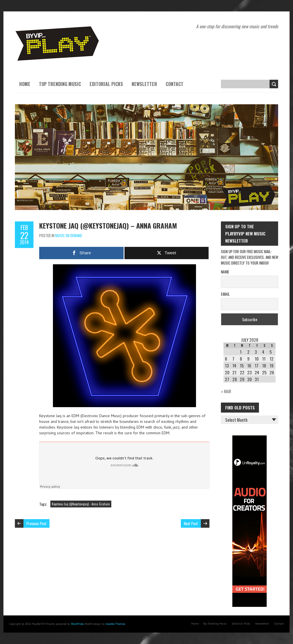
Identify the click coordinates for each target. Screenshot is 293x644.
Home (25, 84)
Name (225, 272)
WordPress (77, 624)
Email (225, 294)
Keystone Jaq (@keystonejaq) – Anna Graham (108, 225)
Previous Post (36, 523)
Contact (175, 84)
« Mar (226, 391)
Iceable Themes (115, 624)
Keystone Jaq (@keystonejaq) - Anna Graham (81, 504)
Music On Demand (69, 235)
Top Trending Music (60, 84)
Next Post (191, 523)
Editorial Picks (106, 84)
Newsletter (144, 84)
